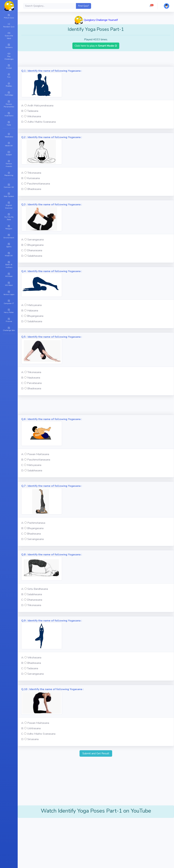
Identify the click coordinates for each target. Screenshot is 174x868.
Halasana (33, 311)
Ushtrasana (34, 728)
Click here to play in (96, 46)
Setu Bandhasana (38, 589)
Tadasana (33, 111)
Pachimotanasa (36, 523)
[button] (150, 6)
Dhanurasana (35, 250)
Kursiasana (33, 178)
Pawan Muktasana (38, 454)
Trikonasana (34, 173)
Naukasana (34, 378)
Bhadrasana (34, 189)
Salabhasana (35, 256)
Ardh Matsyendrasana (40, 106)
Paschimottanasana (38, 184)
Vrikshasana (34, 116)
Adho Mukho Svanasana (42, 122)
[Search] (50, 6)
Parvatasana (34, 383)
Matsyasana (34, 305)
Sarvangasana (36, 240)
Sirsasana (33, 739)
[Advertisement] (96, 59)
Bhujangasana (35, 245)
